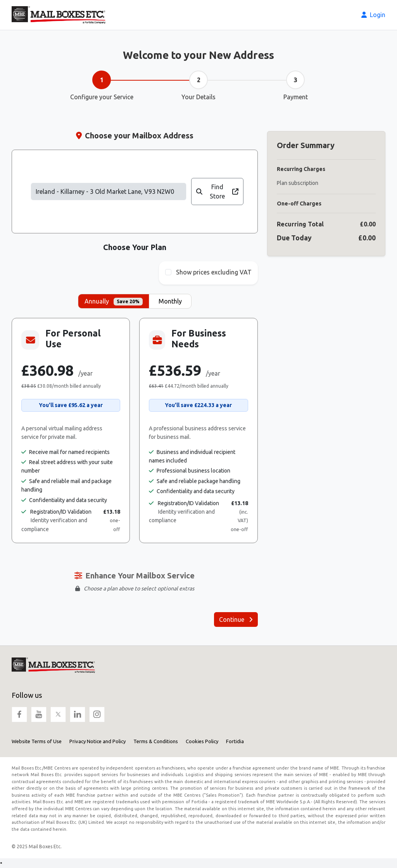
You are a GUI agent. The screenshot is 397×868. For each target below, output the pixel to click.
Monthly (170, 301)
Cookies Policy (202, 741)
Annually (114, 302)
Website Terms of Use (37, 741)
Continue (236, 620)
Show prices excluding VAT (214, 272)
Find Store (217, 192)
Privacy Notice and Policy (98, 741)
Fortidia (235, 741)
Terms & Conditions (156, 741)
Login (373, 15)
